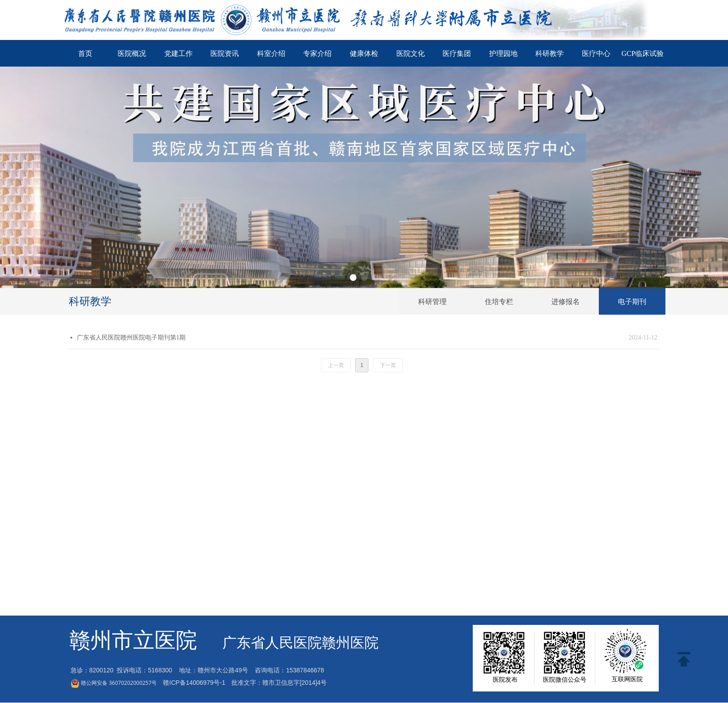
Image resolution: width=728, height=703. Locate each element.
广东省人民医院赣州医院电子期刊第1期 (131, 338)
